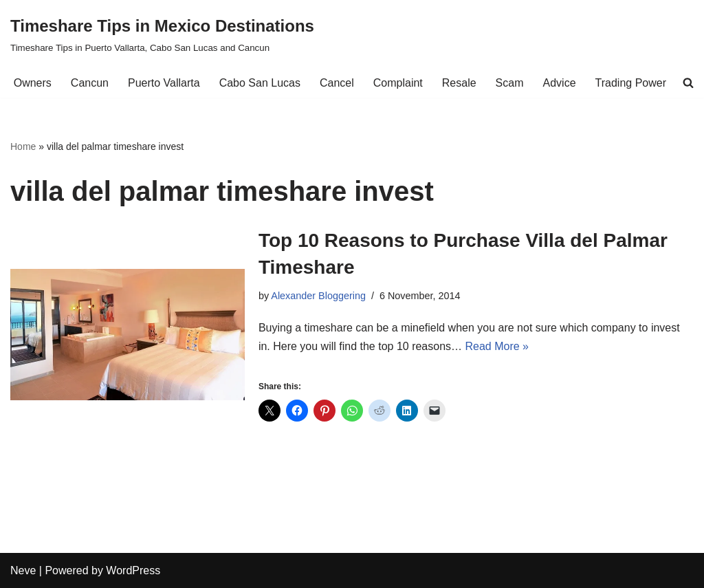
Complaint (398, 83)
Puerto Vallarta (164, 83)
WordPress (133, 570)
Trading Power (631, 83)
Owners (33, 83)
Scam (510, 83)
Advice (560, 83)
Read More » (497, 346)
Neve (23, 570)
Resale (459, 83)
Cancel (337, 83)
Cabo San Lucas (260, 83)
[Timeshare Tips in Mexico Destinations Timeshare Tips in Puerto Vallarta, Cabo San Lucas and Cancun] (162, 34)
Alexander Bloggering (318, 296)
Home (23, 146)
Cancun (90, 83)
